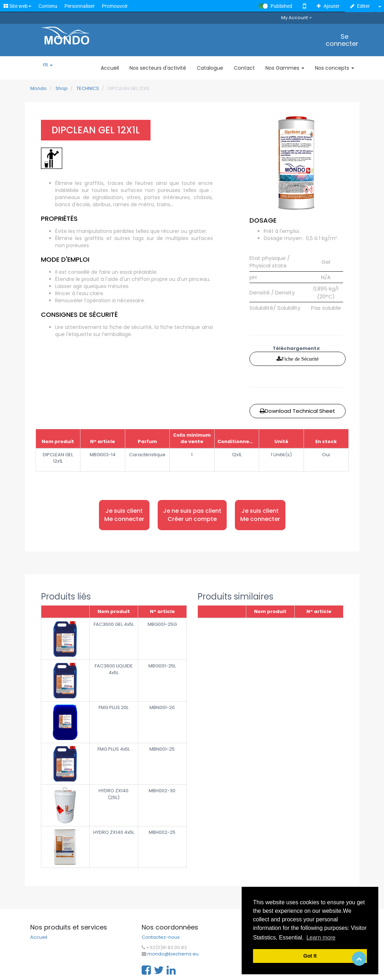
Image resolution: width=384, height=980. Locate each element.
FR (48, 65)
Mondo (38, 88)
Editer (360, 6)
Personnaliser (80, 6)
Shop (62, 88)
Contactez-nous (161, 937)
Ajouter (328, 6)
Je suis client (124, 515)
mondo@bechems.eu (173, 954)
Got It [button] (310, 956)
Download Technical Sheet (298, 411)
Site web (17, 6)
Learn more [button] (321, 938)
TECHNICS (88, 88)
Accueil (39, 937)
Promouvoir (115, 6)
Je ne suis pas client (192, 515)
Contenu (48, 6)
